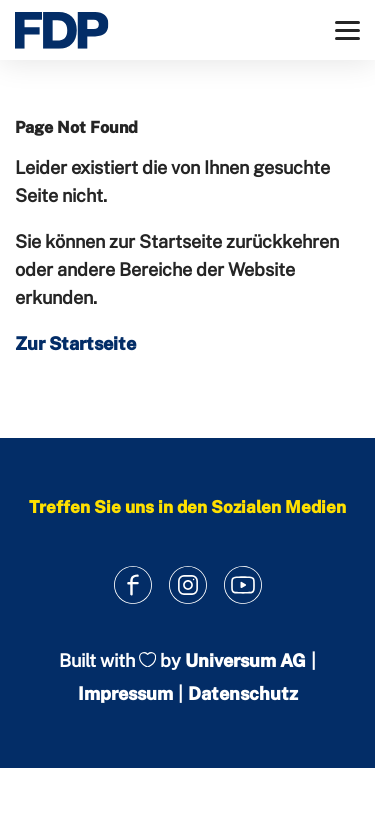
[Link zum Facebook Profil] (132, 584)
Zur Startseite (75, 343)
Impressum (125, 693)
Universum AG (245, 660)
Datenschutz (243, 693)
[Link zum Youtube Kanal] (242, 584)
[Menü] (347, 30)
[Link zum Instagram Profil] (187, 584)
